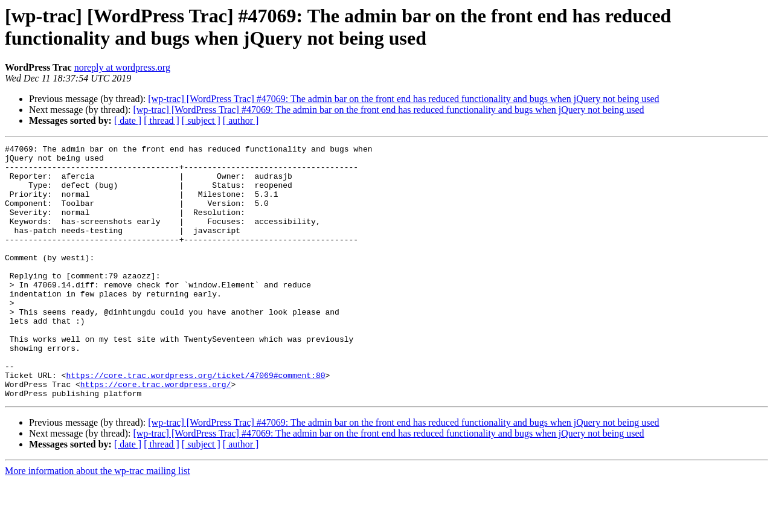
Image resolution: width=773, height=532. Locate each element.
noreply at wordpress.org (122, 67)
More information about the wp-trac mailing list (98, 521)
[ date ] (128, 120)
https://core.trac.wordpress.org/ (156, 433)
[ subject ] (201, 120)
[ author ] (241, 120)
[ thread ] (162, 120)
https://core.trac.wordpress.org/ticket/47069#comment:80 (195, 422)
